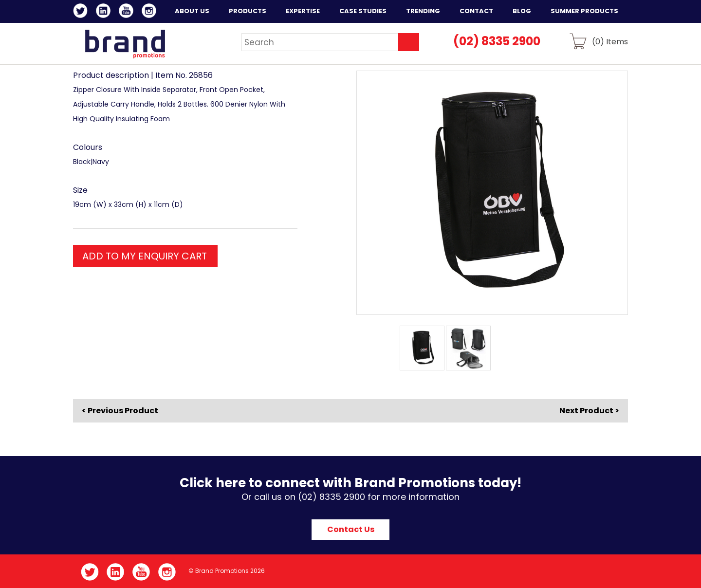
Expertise (303, 11)
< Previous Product (120, 411)
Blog (522, 11)
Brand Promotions (125, 44)
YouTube (128, 12)
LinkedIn (105, 12)
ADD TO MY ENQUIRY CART (145, 256)
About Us (192, 11)
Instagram (151, 12)
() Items (610, 41)
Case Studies (363, 11)
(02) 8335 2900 (497, 41)
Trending (423, 11)
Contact (476, 11)
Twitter (82, 12)
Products (248, 11)
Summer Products (584, 11)
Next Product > (589, 411)
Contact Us (351, 529)
